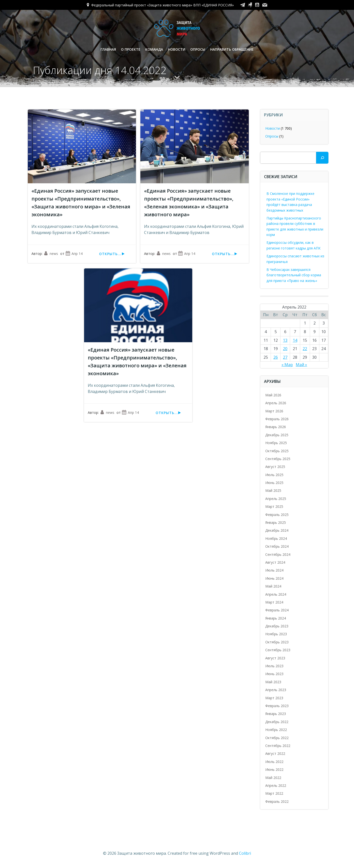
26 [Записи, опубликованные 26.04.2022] (276, 357)
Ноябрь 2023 (276, 634)
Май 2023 (273, 682)
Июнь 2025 (275, 483)
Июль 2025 (275, 475)
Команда (154, 49)
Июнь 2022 (275, 769)
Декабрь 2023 (277, 626)
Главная (108, 49)
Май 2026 (273, 395)
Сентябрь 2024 (278, 554)
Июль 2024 (275, 570)
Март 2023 (274, 698)
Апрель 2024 (276, 594)
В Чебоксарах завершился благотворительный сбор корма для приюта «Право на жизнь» (294, 275)
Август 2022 (275, 753)
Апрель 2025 (276, 499)
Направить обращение (232, 49)
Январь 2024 (276, 618)
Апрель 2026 (276, 403)
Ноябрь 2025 (276, 443)
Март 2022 (274, 793)
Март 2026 (274, 411)
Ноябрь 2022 (276, 730)
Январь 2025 (276, 522)
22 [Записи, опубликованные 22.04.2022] (305, 349)
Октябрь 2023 (277, 642)
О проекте (131, 49)
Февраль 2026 (277, 419)
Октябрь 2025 (277, 451)
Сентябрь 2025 (278, 459)
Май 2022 (273, 778)
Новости (177, 49)
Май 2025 (273, 490)
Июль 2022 (275, 762)
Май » (301, 365)
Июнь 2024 (275, 578)
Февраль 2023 (277, 706)
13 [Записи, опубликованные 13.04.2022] (285, 340)
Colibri (245, 853)
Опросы (198, 49)
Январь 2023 (276, 714)
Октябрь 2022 (277, 738)
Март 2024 (274, 602)
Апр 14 (74, 254)
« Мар (287, 365)
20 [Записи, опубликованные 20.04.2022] (285, 349)
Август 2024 (275, 562)
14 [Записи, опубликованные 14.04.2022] (295, 340)
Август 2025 (275, 467)
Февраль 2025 (277, 515)
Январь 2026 (276, 427)
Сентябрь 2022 (278, 746)
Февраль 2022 (277, 801)
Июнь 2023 (275, 674)
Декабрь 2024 (277, 530)
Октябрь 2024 (277, 546)
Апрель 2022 (276, 785)
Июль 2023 (275, 666)
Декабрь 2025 (277, 435)
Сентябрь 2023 (278, 650)
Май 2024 (273, 586)
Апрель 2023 (276, 690)
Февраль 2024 (277, 610)
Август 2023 (275, 658)
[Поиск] (322, 158)
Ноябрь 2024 (276, 538)
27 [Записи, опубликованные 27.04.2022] (285, 357)
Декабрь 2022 (277, 722)
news (51, 254)
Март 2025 (274, 506)
